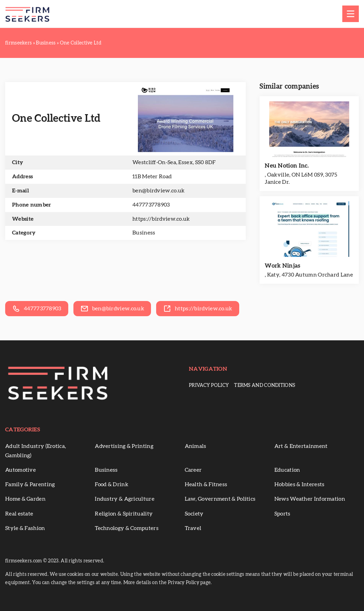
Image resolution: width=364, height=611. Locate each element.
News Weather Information (310, 499)
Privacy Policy (209, 385)
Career (193, 470)
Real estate (19, 514)
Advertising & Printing (124, 446)
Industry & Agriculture (125, 499)
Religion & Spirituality (124, 514)
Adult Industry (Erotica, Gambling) (36, 451)
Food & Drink (112, 484)
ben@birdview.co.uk (158, 191)
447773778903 (151, 205)
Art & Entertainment (301, 446)
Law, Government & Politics (220, 499)
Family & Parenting (30, 484)
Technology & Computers (127, 528)
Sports (282, 514)
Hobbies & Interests (300, 484)
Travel (193, 528)
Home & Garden (25, 499)
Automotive (21, 470)
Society (194, 514)
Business (144, 233)
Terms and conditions (265, 385)
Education (287, 470)
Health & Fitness (206, 484)
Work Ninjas (282, 266)
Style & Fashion (25, 528)
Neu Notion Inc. (287, 166)
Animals (196, 446)
